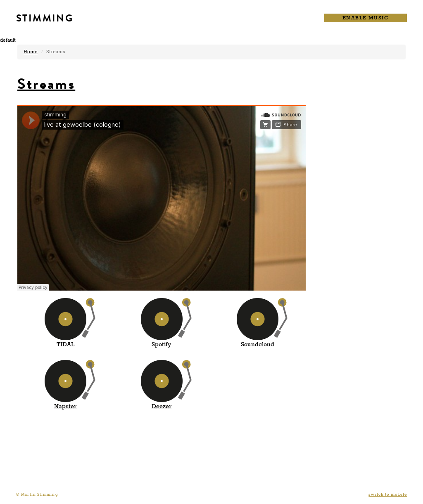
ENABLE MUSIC (366, 18)
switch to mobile (388, 495)
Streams (46, 84)
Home (31, 52)
